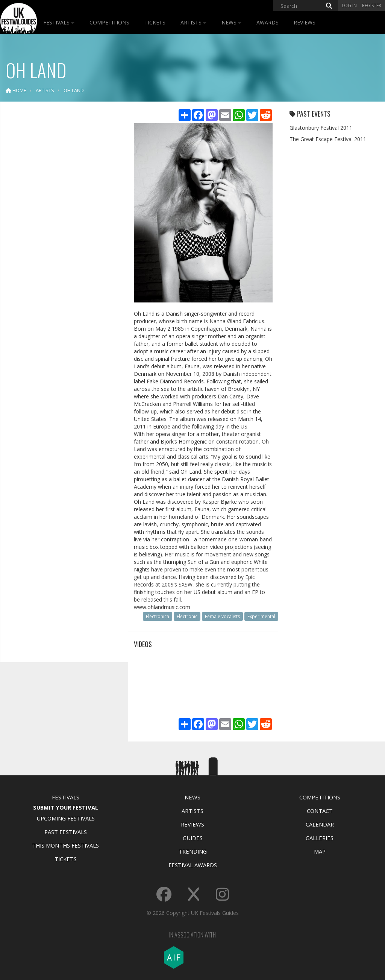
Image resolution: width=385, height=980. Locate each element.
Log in (349, 5)
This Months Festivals (65, 845)
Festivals (59, 22)
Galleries (320, 838)
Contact (320, 811)
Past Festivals (66, 832)
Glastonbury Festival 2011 (321, 128)
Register (372, 5)
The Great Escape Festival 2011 (328, 139)
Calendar (320, 824)
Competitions (109, 22)
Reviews (305, 22)
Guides (193, 838)
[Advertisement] (62, 226)
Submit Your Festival (66, 807)
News (231, 22)
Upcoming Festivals (66, 818)
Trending (193, 851)
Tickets (155, 22)
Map (320, 851)
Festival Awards (193, 865)
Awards (268, 22)
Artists (193, 22)
